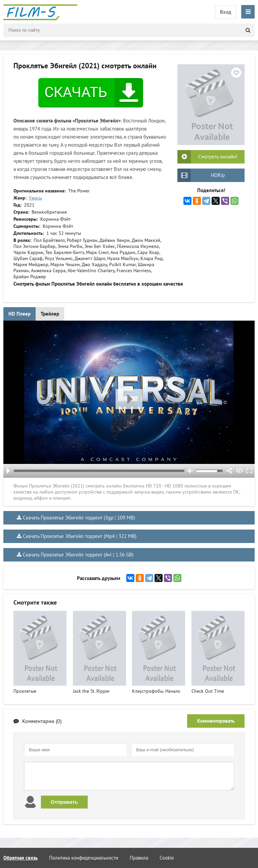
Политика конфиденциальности (84, 858)
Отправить (64, 802)
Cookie (167, 858)
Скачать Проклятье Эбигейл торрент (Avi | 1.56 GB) (78, 555)
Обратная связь (20, 858)
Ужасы (35, 198)
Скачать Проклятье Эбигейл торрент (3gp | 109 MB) (79, 518)
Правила (139, 858)
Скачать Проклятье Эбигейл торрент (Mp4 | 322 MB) (80, 536)
